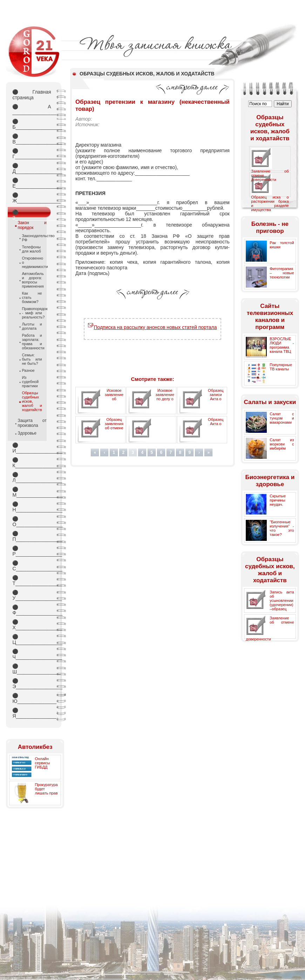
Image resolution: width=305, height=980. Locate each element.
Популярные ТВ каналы (281, 367)
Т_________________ (32, 580)
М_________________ (32, 492)
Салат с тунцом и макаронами (282, 418)
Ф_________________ (32, 610)
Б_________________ (32, 124)
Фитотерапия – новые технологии (282, 273)
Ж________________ (32, 198)
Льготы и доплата (32, 326)
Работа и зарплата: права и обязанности (32, 342)
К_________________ (32, 463)
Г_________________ (32, 154)
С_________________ (32, 566)
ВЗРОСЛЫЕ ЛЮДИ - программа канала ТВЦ (282, 345)
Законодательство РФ (32, 238)
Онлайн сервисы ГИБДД (42, 763)
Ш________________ (32, 669)
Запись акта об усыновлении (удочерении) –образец (282, 600)
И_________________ (32, 448)
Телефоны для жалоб (31, 249)
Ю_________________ (32, 698)
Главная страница (32, 95)
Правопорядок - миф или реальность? (32, 313)
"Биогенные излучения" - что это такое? (282, 528)
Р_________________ (32, 551)
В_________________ (32, 139)
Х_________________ (32, 625)
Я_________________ (32, 713)
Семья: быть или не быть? (32, 359)
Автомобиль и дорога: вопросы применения (32, 280)
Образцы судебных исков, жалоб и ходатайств (32, 401)
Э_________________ (32, 684)
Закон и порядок (32, 225)
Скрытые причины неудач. (278, 500)
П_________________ (32, 536)
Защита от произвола (32, 423)
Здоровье (27, 433)
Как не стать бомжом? (32, 297)
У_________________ (32, 595)
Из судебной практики (30, 382)
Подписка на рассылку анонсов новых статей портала (152, 327)
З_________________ (32, 214)
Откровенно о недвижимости (32, 262)
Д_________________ (32, 168)
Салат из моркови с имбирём (282, 444)
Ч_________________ (32, 654)
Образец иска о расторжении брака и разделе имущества (270, 203)
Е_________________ (32, 183)
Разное (28, 370)
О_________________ (32, 522)
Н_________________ (32, 507)
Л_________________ (32, 477)
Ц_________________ (32, 639)
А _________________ (32, 109)
